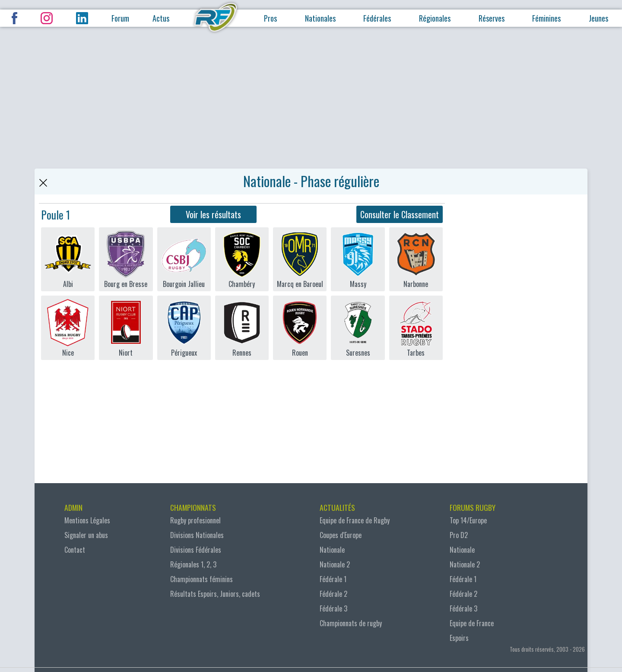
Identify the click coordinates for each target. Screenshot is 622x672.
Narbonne (416, 259)
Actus (161, 18)
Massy (358, 259)
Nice (68, 328)
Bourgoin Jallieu (184, 259)
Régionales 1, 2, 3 (193, 564)
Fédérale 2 (333, 594)
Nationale (332, 550)
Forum (120, 18)
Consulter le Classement (400, 214)
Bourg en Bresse (126, 259)
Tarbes (416, 328)
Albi (68, 259)
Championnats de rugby (351, 623)
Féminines (546, 18)
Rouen (300, 328)
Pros (270, 18)
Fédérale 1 (333, 579)
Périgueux (184, 328)
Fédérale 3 (333, 608)
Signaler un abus (86, 535)
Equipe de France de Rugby (355, 520)
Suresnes (358, 328)
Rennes (242, 328)
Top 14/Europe (468, 520)
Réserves (492, 18)
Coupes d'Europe (341, 535)
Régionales (435, 18)
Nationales (320, 18)
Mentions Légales (87, 520)
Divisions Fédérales (196, 550)
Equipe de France (472, 623)
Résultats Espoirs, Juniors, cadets (215, 594)
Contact (75, 550)
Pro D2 (459, 535)
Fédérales (377, 18)
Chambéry (242, 259)
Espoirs (459, 638)
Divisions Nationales (197, 535)
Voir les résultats (213, 214)
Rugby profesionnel (195, 520)
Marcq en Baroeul (300, 259)
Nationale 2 (335, 564)
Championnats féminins (202, 579)
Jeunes (598, 18)
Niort (126, 328)
